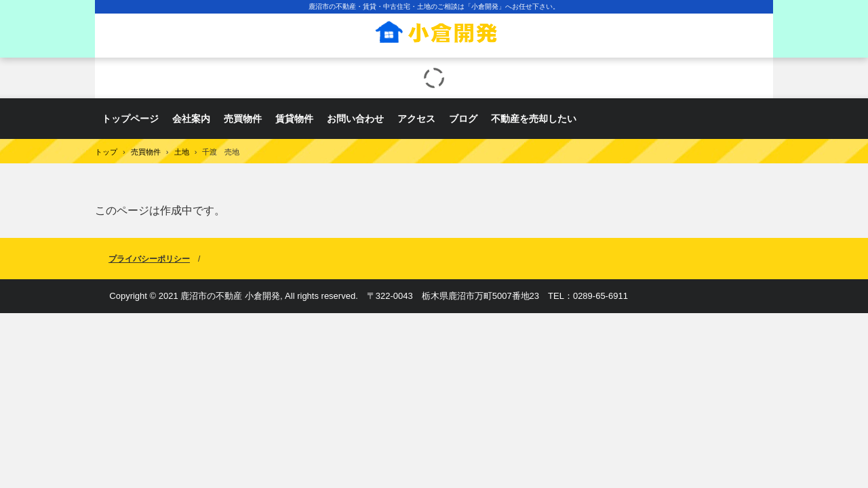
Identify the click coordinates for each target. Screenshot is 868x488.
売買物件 (243, 119)
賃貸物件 (294, 119)
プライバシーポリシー (149, 259)
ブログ (463, 119)
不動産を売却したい (534, 119)
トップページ (130, 119)
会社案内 (191, 119)
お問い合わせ (355, 119)
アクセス (416, 119)
